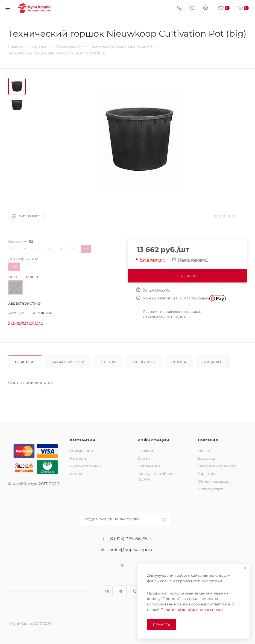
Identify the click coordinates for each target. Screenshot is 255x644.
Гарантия (207, 474)
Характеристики (68, 362)
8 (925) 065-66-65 (129, 539)
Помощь (208, 440)
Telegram (121, 591)
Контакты (79, 458)
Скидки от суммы (86, 466)
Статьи (144, 458)
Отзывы (109, 362)
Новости (145, 451)
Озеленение (149, 466)
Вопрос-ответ (210, 489)
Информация (153, 440)
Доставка (212, 362)
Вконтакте (107, 591)
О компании (81, 451)
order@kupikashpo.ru (131, 550)
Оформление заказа (217, 466)
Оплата (179, 362)
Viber (135, 591)
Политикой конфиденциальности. (192, 610)
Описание (25, 362)
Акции (76, 474)
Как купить (144, 362)
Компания (83, 440)
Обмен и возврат (214, 481)
